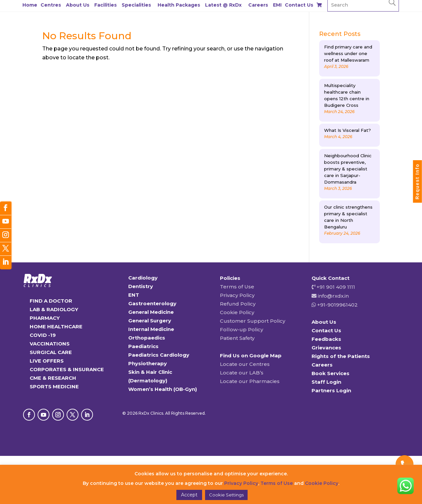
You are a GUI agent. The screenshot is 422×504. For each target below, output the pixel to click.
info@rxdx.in (333, 296)
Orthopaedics (147, 338)
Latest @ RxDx (223, 5)
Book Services (331, 373)
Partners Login (331, 390)
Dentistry (141, 286)
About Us (78, 5)
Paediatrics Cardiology (159, 355)
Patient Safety (237, 338)
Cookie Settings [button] (226, 495)
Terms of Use (237, 287)
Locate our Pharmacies (250, 381)
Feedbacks (326, 339)
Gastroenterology (152, 303)
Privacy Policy (237, 295)
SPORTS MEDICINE (54, 386)
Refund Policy (238, 304)
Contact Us (299, 5)
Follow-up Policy (241, 329)
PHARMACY (45, 318)
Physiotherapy (148, 363)
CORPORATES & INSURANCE (67, 369)
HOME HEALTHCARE (56, 326)
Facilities (105, 5)
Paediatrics (143, 346)
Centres (51, 5)
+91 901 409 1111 (335, 287)
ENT (134, 295)
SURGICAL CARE (51, 352)
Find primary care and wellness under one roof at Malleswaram (348, 53)
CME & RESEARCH (53, 378)
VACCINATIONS (50, 344)
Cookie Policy (237, 312)
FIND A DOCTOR (51, 301)
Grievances (326, 348)
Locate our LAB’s (242, 373)
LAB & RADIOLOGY (54, 309)
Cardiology (143, 278)
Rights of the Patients (341, 356)
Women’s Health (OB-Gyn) (163, 389)
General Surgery (150, 321)
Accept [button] (189, 495)
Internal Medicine (151, 329)
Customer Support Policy (253, 321)
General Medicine (151, 312)
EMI (277, 5)
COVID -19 (43, 335)
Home (30, 5)
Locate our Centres (245, 364)
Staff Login (326, 382)
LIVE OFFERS (47, 361)
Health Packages (179, 5)
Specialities (136, 5)
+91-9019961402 (337, 305)
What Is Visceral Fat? (347, 130)
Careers (258, 5)
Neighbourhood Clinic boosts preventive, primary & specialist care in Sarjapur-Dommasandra (348, 169)
